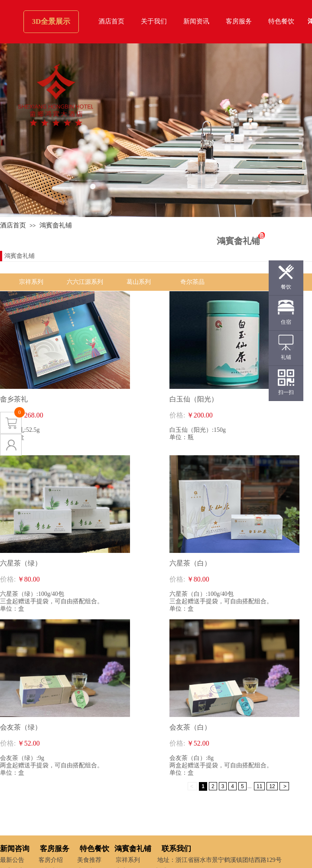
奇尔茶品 (192, 282)
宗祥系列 (31, 282)
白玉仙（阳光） (194, 399)
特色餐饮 (281, 21)
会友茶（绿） (21, 727)
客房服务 (239, 21)
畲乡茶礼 (14, 399)
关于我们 (154, 21)
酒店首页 (111, 21)
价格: (177, 415)
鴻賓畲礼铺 (56, 225)
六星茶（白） (190, 563)
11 (259, 786)
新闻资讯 (196, 21)
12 (272, 786)
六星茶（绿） (21, 563)
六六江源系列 (85, 282)
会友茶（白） (190, 727)
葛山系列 (139, 282)
